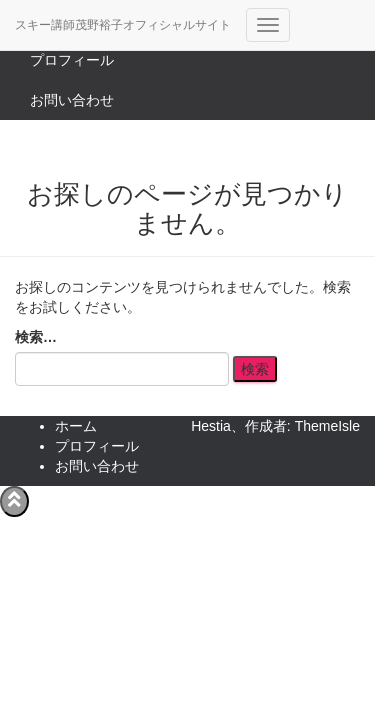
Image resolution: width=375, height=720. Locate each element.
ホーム (76, 426)
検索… (36, 337)
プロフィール (72, 60)
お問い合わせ (72, 100)
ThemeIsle (327, 426)
